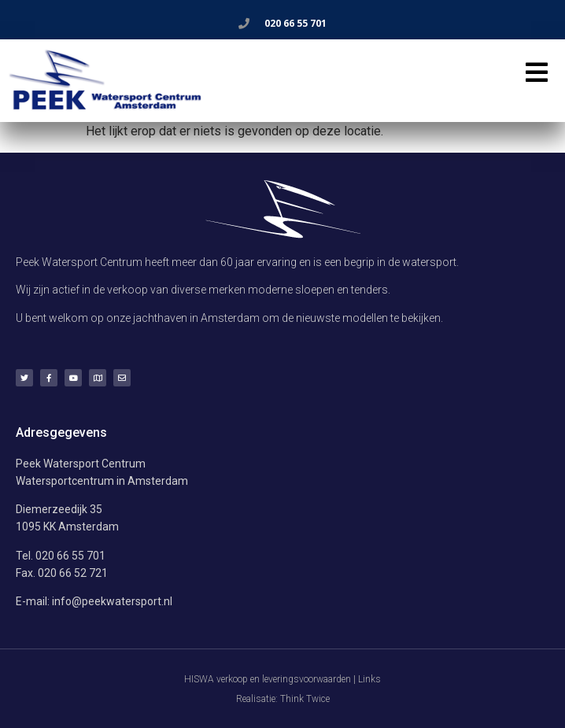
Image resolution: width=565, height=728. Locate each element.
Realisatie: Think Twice (283, 699)
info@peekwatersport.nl (112, 601)
